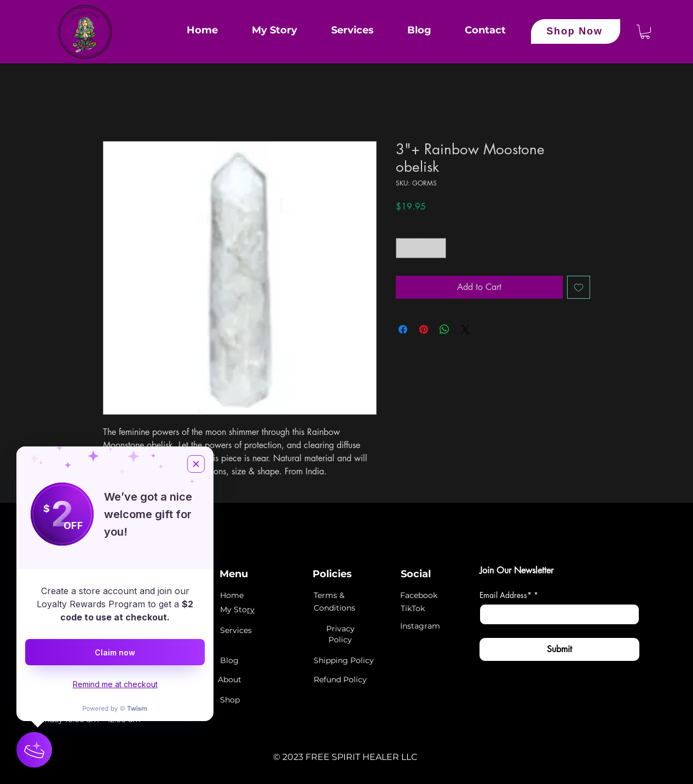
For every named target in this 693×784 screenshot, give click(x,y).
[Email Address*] (556, 614)
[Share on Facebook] (403, 329)
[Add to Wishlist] (579, 287)
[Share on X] (465, 329)
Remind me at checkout (115, 684)
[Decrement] (404, 248)
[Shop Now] (576, 31)
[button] (645, 32)
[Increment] (438, 248)
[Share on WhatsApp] (444, 329)
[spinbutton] (421, 248)
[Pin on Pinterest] (424, 329)
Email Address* (509, 595)
